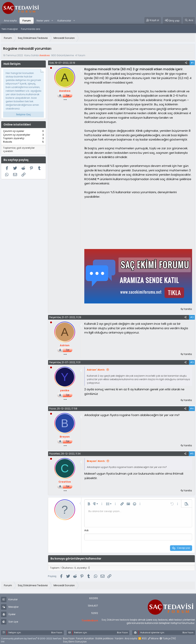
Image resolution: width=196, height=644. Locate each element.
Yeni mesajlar (10, 29)
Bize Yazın (69, 638)
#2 (192, 317)
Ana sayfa (10, 21)
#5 (192, 454)
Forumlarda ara (31, 29)
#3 (192, 362)
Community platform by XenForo (31, 640)
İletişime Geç (24, 114)
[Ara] (189, 20)
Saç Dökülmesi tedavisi (116, 619)
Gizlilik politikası (104, 638)
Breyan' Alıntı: (96, 461)
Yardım (119, 638)
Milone (153, 638)
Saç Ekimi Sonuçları (75, 641)
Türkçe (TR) (168, 638)
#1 (192, 63)
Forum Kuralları (85, 638)
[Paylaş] (186, 63)
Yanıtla (188, 309)
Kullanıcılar (64, 21)
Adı (86, 530)
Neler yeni (43, 21)
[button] (52, 21)
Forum (27, 21)
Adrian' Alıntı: (96, 370)
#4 (192, 409)
